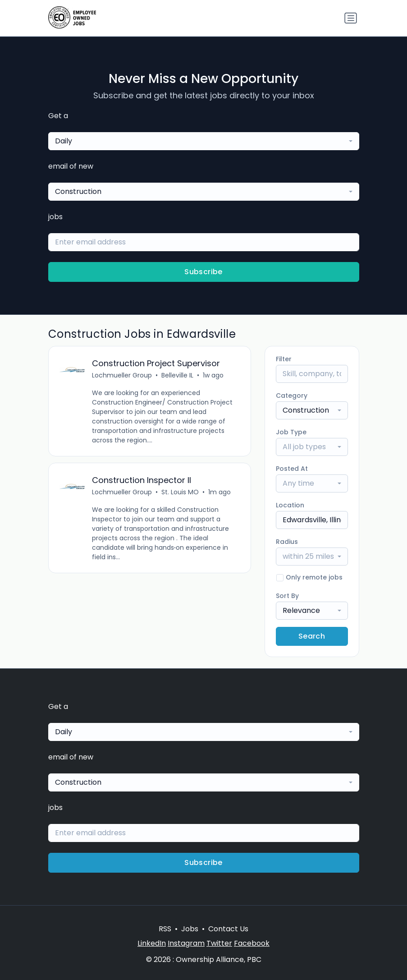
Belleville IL (177, 375)
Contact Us (228, 929)
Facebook (252, 943)
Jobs (190, 929)
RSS (165, 929)
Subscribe (203, 272)
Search (312, 636)
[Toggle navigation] (351, 18)
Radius (287, 542)
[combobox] (204, 141)
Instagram (186, 943)
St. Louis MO (180, 492)
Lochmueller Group (122, 375)
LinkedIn (152, 943)
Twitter (219, 943)
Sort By (287, 596)
